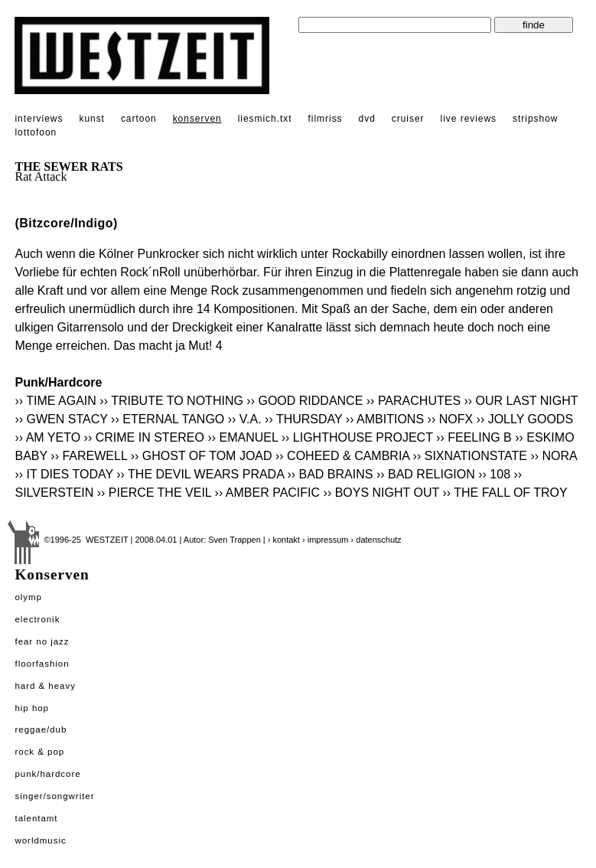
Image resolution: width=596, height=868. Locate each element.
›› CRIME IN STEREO (144, 437)
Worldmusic (40, 840)
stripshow (535, 119)
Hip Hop (32, 708)
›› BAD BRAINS (330, 474)
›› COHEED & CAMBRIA (342, 456)
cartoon (139, 119)
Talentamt (36, 818)
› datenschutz (376, 540)
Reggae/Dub (41, 729)
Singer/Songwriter (54, 796)
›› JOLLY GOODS (525, 419)
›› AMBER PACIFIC (268, 493)
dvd (367, 119)
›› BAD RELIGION (426, 474)
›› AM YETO (47, 437)
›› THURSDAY (303, 419)
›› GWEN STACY (61, 419)
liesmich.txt (265, 119)
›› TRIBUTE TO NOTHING (171, 401)
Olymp (28, 597)
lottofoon (36, 132)
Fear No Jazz (42, 641)
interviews (39, 119)
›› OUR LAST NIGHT (521, 401)
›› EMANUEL (243, 437)
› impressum (326, 540)
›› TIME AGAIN (55, 401)
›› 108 (494, 474)
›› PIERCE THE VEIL (154, 493)
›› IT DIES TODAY (64, 474)
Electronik (37, 619)
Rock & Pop (39, 752)
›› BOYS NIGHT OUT (381, 493)
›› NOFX (451, 419)
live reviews (469, 119)
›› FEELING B (474, 437)
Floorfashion (42, 664)
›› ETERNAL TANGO (168, 419)
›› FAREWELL (89, 456)
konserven (197, 119)
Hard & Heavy (45, 686)
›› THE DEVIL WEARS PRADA (200, 474)
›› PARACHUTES (414, 401)
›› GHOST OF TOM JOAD (202, 456)
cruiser (408, 119)
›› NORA (553, 456)
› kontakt (284, 540)
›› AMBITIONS (385, 419)
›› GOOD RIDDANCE (305, 401)
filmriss (326, 119)
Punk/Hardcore (47, 774)
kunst (91, 119)
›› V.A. (245, 419)
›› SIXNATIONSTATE (470, 456)
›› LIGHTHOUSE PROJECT (357, 437)
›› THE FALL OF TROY (505, 493)
